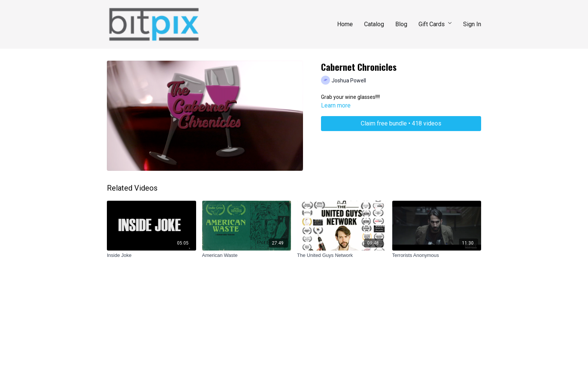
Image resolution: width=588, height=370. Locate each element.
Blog (401, 24)
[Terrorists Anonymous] (437, 255)
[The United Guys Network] (342, 255)
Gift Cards (435, 24)
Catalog (374, 24)
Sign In (472, 24)
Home (345, 24)
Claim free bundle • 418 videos (401, 123)
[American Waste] (247, 255)
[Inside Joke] (151, 255)
